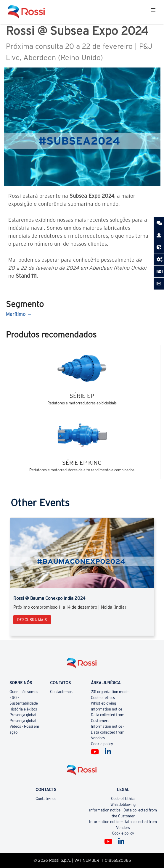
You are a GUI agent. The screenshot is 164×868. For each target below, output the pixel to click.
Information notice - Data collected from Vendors (108, 732)
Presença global (23, 715)
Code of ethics (103, 698)
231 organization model (110, 692)
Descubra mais (32, 620)
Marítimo (16, 314)
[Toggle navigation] (153, 12)
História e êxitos (23, 709)
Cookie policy (102, 744)
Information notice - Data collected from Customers (108, 715)
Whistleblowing (103, 703)
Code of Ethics (123, 799)
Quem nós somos (24, 692)
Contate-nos (46, 799)
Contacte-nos (61, 692)
